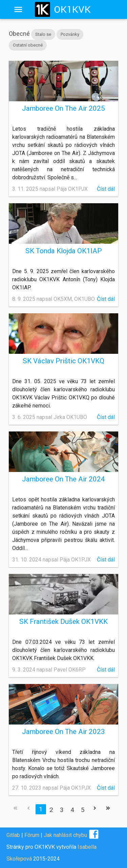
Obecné (19, 34)
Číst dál (106, 189)
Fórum (32, 835)
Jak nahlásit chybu (65, 835)
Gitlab (13, 835)
